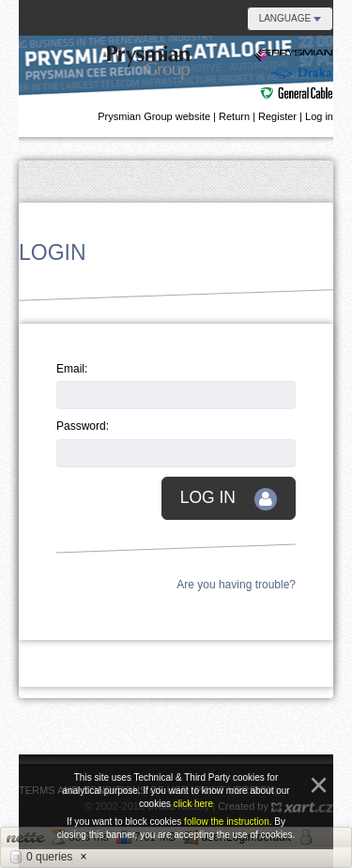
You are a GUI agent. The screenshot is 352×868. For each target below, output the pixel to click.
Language (290, 18)
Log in (319, 116)
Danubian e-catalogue (220, 73)
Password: (83, 426)
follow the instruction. (229, 822)
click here (193, 804)
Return (234, 116)
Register (277, 116)
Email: (72, 369)
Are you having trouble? (236, 585)
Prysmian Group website (154, 116)
